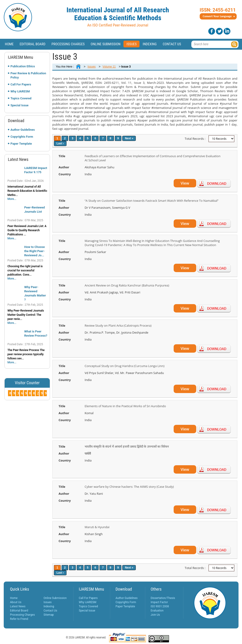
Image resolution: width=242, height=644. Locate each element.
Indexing (150, 44)
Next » (129, 138)
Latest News (18, 606)
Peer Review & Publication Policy (28, 75)
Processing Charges (68, 44)
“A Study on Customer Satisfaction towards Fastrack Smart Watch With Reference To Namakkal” (152, 201)
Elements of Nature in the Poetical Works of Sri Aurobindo (125, 406)
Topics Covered (21, 98)
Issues (132, 44)
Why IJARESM (20, 91)
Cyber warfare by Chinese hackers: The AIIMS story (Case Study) (129, 487)
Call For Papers (21, 84)
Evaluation (157, 611)
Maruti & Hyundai (97, 527)
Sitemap (49, 615)
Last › (60, 143)
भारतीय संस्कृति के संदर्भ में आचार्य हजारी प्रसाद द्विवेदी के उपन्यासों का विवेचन (127, 446)
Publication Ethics (23, 66)
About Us (16, 602)
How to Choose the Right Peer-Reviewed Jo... (34, 251)
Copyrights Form (22, 137)
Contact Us (172, 44)
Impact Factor (159, 602)
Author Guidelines (23, 130)
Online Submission (106, 44)
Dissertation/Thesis (163, 598)
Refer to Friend (19, 619)
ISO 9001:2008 (160, 606)
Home (9, 44)
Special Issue (20, 105)
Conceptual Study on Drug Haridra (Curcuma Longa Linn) (124, 366)
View (185, 183)
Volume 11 (109, 67)
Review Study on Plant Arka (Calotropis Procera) (118, 325)
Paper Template (21, 144)
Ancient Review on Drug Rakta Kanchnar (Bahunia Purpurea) (127, 285)
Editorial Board (33, 44)
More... (12, 199)
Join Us (155, 615)
